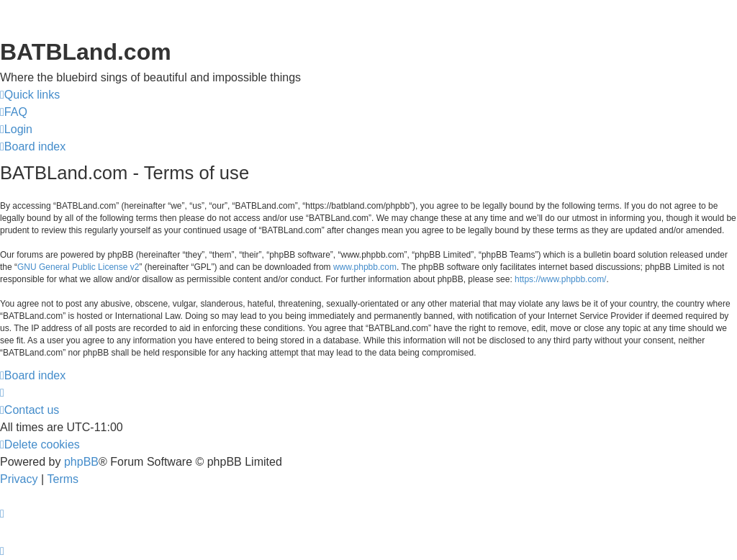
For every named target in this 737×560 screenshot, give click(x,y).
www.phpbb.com (365, 267)
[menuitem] (14, 112)
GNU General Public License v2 (78, 267)
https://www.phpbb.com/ (560, 279)
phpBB (81, 462)
